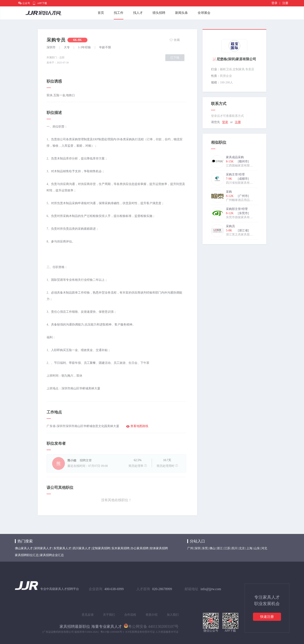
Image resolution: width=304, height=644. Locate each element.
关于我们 (109, 615)
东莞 (205, 548)
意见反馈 (88, 615)
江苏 (227, 548)
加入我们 (173, 615)
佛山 (212, 548)
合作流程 (130, 615)
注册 (285, 3)
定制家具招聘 (101, 548)
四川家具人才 (82, 548)
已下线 (175, 58)
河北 (264, 548)
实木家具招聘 (120, 548)
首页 (101, 13)
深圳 (197, 548)
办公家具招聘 (140, 548)
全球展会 (204, 13)
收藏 (177, 40)
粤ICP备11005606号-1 (112, 632)
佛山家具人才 (24, 548)
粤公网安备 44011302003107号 (151, 626)
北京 (242, 548)
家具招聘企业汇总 (52, 555)
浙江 (220, 548)
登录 (274, 3)
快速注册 (267, 617)
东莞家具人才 (62, 548)
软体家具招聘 (159, 548)
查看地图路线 (139, 426)
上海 (249, 548)
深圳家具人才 (43, 548)
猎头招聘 (159, 13)
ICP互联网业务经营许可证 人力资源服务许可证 (152, 632)
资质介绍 (151, 615)
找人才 (138, 13)
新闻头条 (181, 13)
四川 (234, 548)
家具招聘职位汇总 (27, 555)
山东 (257, 548)
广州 (190, 548)
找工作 (119, 13)
